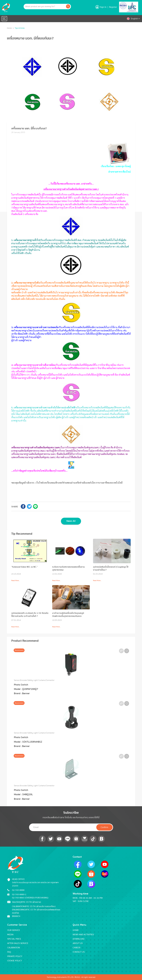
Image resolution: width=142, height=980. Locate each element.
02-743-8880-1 (19, 894)
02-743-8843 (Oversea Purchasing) (30, 897)
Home (9, 28)
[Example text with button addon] (45, 7)
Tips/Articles (20, 28)
